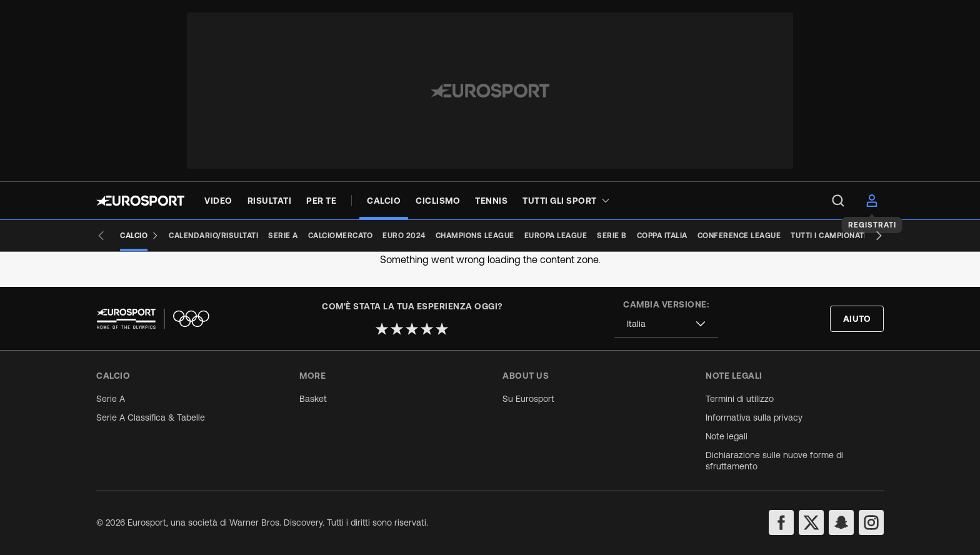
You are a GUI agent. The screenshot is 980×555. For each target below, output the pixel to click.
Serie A (111, 399)
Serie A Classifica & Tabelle (151, 417)
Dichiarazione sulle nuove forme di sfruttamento (774, 461)
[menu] (838, 201)
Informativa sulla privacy (754, 417)
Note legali (727, 436)
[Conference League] (739, 236)
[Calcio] (139, 236)
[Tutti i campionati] (828, 236)
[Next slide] (879, 236)
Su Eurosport (528, 399)
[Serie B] (612, 236)
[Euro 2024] (404, 236)
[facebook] (781, 522)
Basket (313, 399)
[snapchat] (841, 522)
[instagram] (871, 522)
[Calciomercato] (341, 236)
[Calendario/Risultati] (213, 236)
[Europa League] (556, 236)
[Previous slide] (101, 236)
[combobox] (666, 324)
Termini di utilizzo (740, 399)
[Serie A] (283, 236)
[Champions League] (475, 236)
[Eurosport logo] (140, 201)
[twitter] (811, 522)
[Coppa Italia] (662, 236)
